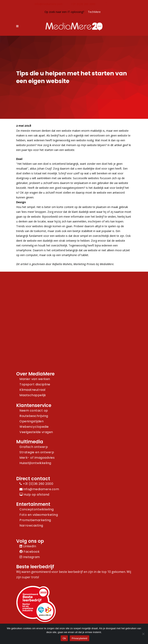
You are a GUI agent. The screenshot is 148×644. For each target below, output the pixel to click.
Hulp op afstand (34, 495)
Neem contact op (34, 411)
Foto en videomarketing (39, 515)
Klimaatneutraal (32, 390)
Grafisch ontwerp (34, 447)
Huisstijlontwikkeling (35, 463)
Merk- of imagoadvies (37, 458)
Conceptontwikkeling (37, 509)
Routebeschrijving (34, 416)
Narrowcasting (31, 525)
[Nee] (143, 634)
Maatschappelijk (33, 395)
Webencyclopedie (34, 427)
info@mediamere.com (49, 4)
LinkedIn (28, 546)
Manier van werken (35, 379)
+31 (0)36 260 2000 (83, 4)
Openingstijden (32, 421)
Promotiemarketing (35, 520)
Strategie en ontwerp (37, 452)
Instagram (30, 557)
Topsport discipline (35, 384)
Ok (64, 638)
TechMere (94, 12)
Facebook (29, 552)
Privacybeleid (79, 638)
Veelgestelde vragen (36, 432)
